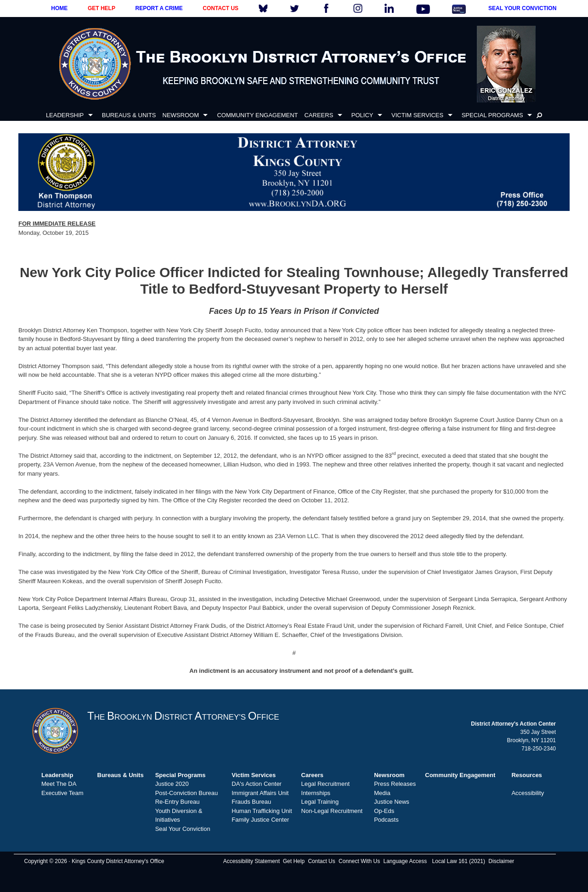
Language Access (405, 861)
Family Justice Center (260, 820)
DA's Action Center (257, 784)
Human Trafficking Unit (262, 811)
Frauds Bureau (251, 802)
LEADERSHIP (65, 115)
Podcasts (386, 820)
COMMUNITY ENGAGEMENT (257, 115)
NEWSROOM (181, 115)
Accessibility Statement (252, 861)
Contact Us (321, 861)
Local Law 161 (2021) (459, 861)
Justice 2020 (172, 784)
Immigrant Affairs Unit (260, 793)
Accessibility (528, 793)
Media (382, 793)
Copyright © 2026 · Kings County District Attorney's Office (94, 861)
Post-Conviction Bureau (187, 793)
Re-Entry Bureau (178, 802)
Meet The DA (59, 784)
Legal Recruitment (326, 784)
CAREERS (319, 115)
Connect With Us (359, 861)
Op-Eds (384, 811)
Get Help (294, 861)
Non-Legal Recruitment (332, 811)
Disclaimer (501, 861)
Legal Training (320, 802)
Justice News (392, 802)
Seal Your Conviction (183, 829)
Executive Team (62, 793)
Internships (316, 793)
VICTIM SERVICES (417, 115)
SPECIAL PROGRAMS (492, 115)
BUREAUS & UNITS (129, 115)
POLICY (362, 115)
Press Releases (395, 784)
